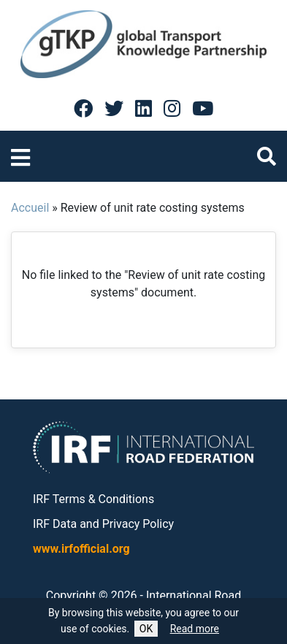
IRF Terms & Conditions (93, 499)
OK (146, 629)
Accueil (30, 208)
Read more (195, 629)
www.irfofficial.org (81, 549)
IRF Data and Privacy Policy (103, 524)
